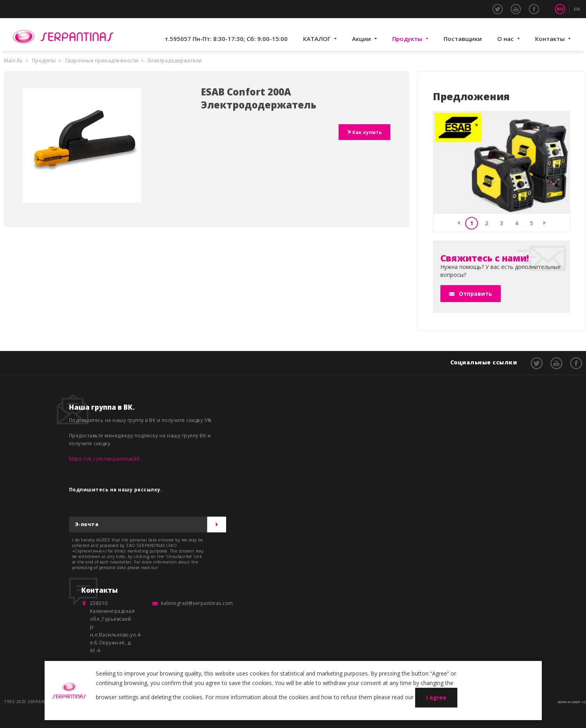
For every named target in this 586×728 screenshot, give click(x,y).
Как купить (367, 132)
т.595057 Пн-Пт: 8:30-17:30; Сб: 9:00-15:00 (226, 39)
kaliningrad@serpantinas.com (197, 603)
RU (560, 9)
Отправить (476, 294)
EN (577, 9)
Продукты (407, 39)
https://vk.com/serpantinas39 (104, 459)
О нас (505, 39)
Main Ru (13, 61)
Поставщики (463, 39)
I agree (436, 697)
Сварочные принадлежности (102, 61)
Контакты (550, 39)
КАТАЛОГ (317, 39)
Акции (361, 39)
